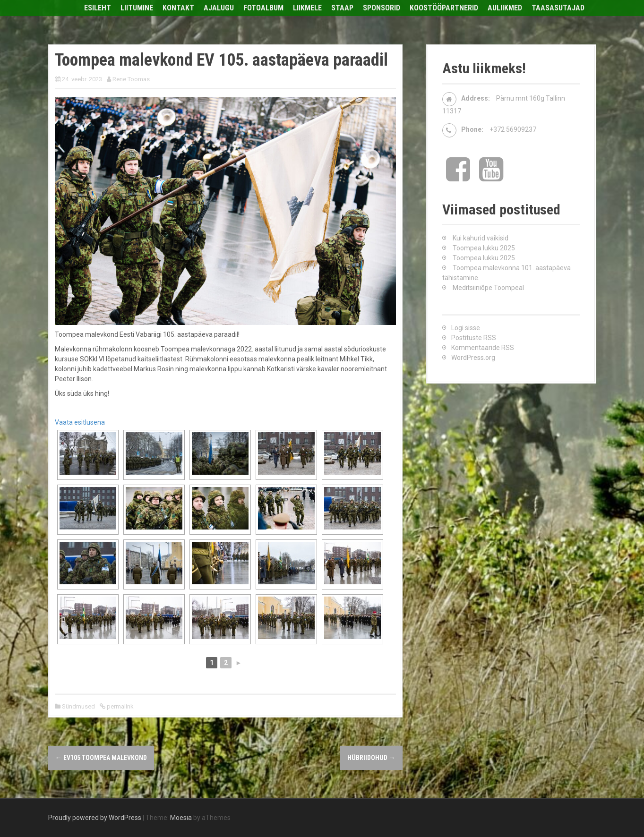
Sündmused (78, 706)
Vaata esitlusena (80, 422)
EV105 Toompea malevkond (101, 758)
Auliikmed (505, 8)
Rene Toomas (131, 79)
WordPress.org (473, 358)
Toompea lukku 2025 (484, 248)
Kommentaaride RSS (483, 348)
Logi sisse (466, 328)
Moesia (181, 818)
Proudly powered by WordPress (95, 818)
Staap (342, 8)
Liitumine (137, 8)
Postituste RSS (474, 338)
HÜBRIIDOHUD (371, 758)
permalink (120, 706)
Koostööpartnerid (444, 8)
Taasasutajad (558, 8)
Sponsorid (382, 8)
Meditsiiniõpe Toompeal (488, 288)
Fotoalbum (263, 8)
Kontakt (178, 8)
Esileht (98, 8)
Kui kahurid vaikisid (481, 238)
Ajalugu (219, 8)
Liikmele (307, 8)
